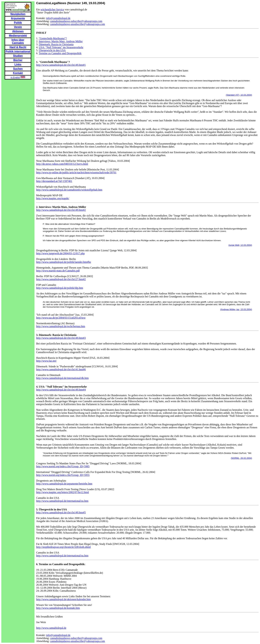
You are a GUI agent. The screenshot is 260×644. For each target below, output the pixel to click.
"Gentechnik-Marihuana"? (53, 38)
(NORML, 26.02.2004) (241, 458)
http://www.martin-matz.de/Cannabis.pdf (58, 271)
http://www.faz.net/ (46, 361)
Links (18, 64)
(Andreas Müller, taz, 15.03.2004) (236, 309)
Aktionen (18, 31)
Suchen (18, 69)
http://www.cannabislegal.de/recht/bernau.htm (61, 326)
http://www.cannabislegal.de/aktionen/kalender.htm (63, 599)
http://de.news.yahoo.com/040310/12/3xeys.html (62, 164)
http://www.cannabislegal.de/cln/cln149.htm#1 (61, 65)
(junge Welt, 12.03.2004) (240, 245)
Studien (18, 56)
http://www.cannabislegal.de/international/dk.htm (62, 378)
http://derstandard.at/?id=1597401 (54, 181)
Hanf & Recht (18, 47)
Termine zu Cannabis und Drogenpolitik (60, 53)
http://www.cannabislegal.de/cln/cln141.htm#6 (61, 369)
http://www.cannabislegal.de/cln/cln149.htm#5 (61, 512)
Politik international (18, 51)
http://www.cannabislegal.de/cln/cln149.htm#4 (61, 390)
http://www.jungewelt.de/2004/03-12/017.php (60, 253)
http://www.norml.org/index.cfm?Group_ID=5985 (63, 466)
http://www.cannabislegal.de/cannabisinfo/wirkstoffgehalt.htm (69, 190)
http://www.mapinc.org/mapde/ (53, 198)
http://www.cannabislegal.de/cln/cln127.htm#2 (61, 279)
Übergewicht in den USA (52, 50)
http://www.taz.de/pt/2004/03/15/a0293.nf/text (61, 318)
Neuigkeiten (18, 14)
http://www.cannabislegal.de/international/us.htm (62, 501)
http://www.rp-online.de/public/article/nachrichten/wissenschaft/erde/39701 (76, 172)
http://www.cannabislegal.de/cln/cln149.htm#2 (61, 210)
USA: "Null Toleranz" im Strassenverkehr (61, 47)
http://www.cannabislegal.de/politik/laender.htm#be (64, 262)
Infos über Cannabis (18, 41)
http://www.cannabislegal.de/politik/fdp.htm (60, 288)
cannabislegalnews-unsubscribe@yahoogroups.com (78, 24)
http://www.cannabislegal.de (51, 628)
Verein (18, 27)
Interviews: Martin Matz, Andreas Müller (61, 41)
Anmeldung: (43, 21)
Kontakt (18, 73)
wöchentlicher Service (52, 10)
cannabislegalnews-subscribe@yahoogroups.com (76, 21)
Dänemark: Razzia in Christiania (56, 44)
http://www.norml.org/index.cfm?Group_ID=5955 (63, 475)
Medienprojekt (18, 36)
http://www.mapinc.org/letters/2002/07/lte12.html (63, 492)
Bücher (18, 60)
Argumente (18, 18)
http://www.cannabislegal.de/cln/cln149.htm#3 (61, 338)
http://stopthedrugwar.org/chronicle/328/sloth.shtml (63, 547)
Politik (18, 23)
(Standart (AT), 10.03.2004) (239, 95)
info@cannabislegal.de (58, 18)
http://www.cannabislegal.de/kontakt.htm (58, 608)
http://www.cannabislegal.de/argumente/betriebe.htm (64, 484)
